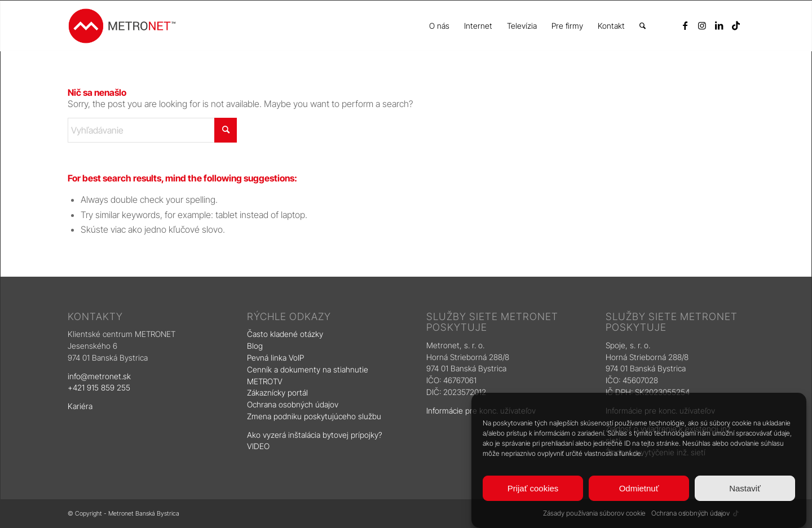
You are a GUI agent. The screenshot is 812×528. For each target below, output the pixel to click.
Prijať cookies (533, 488)
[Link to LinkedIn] (719, 25)
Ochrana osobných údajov (690, 513)
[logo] (122, 26)
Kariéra (80, 406)
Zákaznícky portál (277, 392)
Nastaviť (745, 488)
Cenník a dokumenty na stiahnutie (308, 369)
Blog (256, 346)
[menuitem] (439, 26)
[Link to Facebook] (685, 25)
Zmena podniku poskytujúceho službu (314, 416)
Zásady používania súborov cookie (594, 513)
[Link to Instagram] (702, 25)
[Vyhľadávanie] (643, 26)
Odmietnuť (639, 488)
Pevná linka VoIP (277, 358)
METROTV (265, 381)
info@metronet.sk (99, 376)
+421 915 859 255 (99, 387)
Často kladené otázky (285, 334)
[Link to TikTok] (736, 25)
